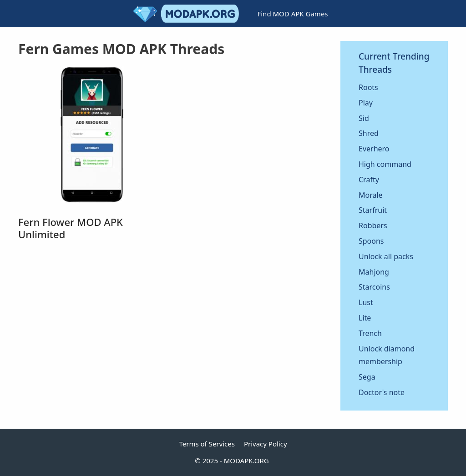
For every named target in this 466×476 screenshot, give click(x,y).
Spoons (371, 241)
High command (385, 164)
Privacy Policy (266, 444)
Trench (370, 333)
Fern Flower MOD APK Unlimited (71, 228)
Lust (366, 302)
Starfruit (373, 210)
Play (366, 103)
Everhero (374, 149)
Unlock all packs (386, 256)
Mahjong (374, 272)
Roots (368, 87)
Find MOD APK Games (292, 14)
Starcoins (374, 287)
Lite (365, 318)
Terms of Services (207, 444)
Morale (371, 195)
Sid (364, 118)
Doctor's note (382, 392)
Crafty (369, 180)
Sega (367, 377)
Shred (369, 133)
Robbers (373, 225)
